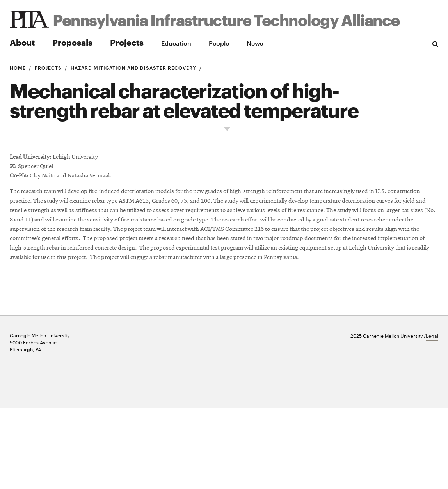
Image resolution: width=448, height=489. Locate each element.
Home (18, 67)
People (219, 43)
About (22, 42)
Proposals (72, 42)
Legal (432, 416)
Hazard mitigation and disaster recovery (133, 67)
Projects (127, 42)
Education (176, 43)
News (255, 43)
